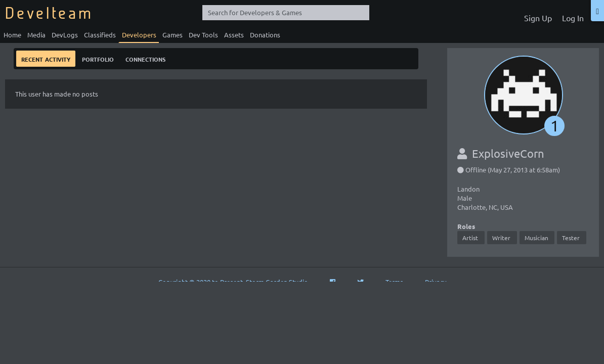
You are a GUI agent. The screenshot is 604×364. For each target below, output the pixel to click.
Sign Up (538, 18)
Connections (145, 58)
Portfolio (98, 58)
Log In (573, 18)
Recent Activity (46, 58)
